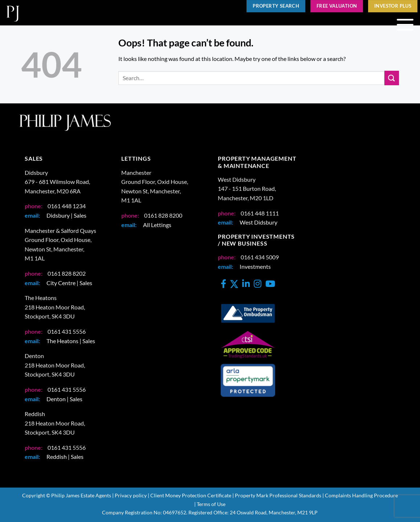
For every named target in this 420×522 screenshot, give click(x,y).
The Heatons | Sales (71, 341)
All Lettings (157, 225)
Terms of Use (211, 504)
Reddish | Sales (65, 457)
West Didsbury (258, 222)
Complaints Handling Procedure (361, 495)
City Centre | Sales (69, 283)
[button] (405, 25)
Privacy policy (131, 495)
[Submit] (392, 78)
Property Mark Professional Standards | (279, 495)
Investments (255, 266)
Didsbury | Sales (66, 215)
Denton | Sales (64, 399)
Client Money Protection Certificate (191, 495)
